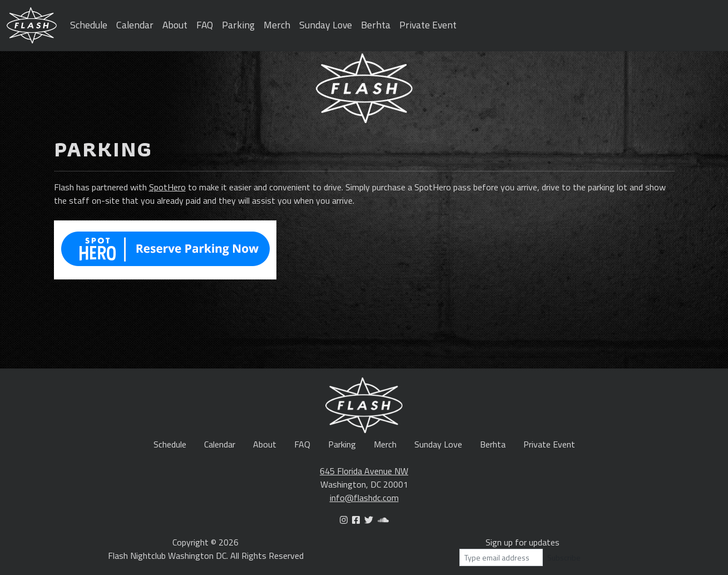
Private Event (428, 25)
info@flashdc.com (364, 498)
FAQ (205, 25)
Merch (277, 25)
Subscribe (564, 557)
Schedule (89, 25)
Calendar (135, 25)
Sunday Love (326, 25)
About (175, 25)
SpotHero (167, 187)
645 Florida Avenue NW (364, 471)
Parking (238, 25)
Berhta (376, 25)
